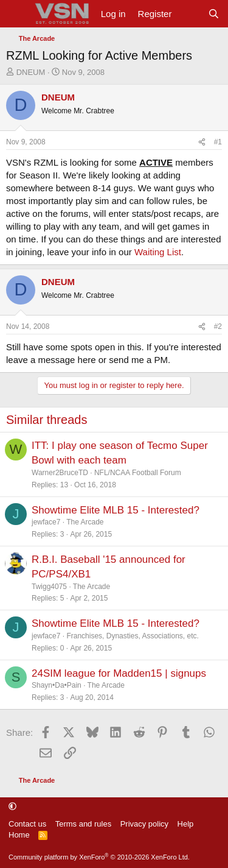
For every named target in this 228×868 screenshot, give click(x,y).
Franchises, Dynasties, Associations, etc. (132, 636)
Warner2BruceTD (60, 473)
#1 (218, 142)
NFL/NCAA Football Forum (138, 473)
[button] (12, 806)
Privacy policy (144, 824)
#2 (218, 326)
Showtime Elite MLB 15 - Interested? (116, 510)
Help (186, 824)
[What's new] (189, 14)
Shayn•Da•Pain (57, 685)
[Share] (202, 142)
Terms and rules (83, 824)
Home (19, 835)
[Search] (214, 14)
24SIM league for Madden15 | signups (119, 673)
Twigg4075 (49, 587)
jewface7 (46, 522)
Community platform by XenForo (99, 857)
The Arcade (85, 522)
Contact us (27, 824)
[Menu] (17, 14)
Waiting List (158, 252)
